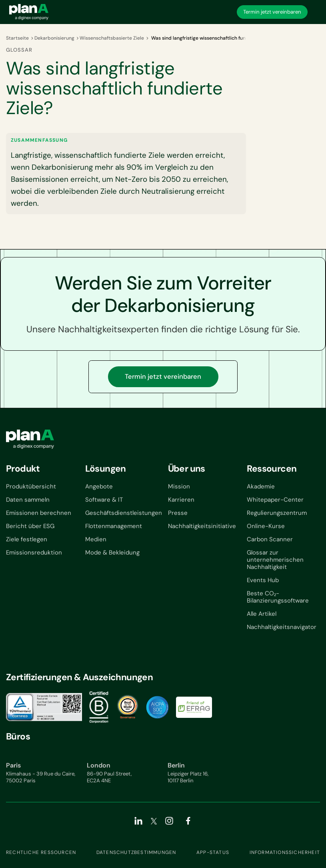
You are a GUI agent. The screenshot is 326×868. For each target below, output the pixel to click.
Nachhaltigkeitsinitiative (202, 526)
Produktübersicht (31, 486)
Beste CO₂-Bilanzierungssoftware (278, 597)
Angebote (99, 486)
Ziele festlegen (27, 539)
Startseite (17, 38)
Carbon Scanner (270, 539)
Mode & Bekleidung (112, 553)
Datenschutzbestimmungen (136, 852)
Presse (178, 513)
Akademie (261, 486)
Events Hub (263, 580)
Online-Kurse (266, 526)
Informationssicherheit (285, 852)
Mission (179, 486)
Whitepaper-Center (275, 500)
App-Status (213, 852)
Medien (96, 539)
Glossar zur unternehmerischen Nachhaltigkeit (275, 560)
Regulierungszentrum (277, 513)
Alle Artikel (262, 614)
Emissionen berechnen (39, 513)
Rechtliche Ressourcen (41, 852)
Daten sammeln (28, 500)
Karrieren (181, 500)
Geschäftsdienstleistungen (124, 513)
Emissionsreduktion (34, 553)
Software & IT (104, 500)
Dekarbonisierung (54, 38)
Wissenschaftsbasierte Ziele (112, 38)
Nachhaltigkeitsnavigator (282, 627)
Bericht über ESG (30, 526)
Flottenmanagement (114, 526)
